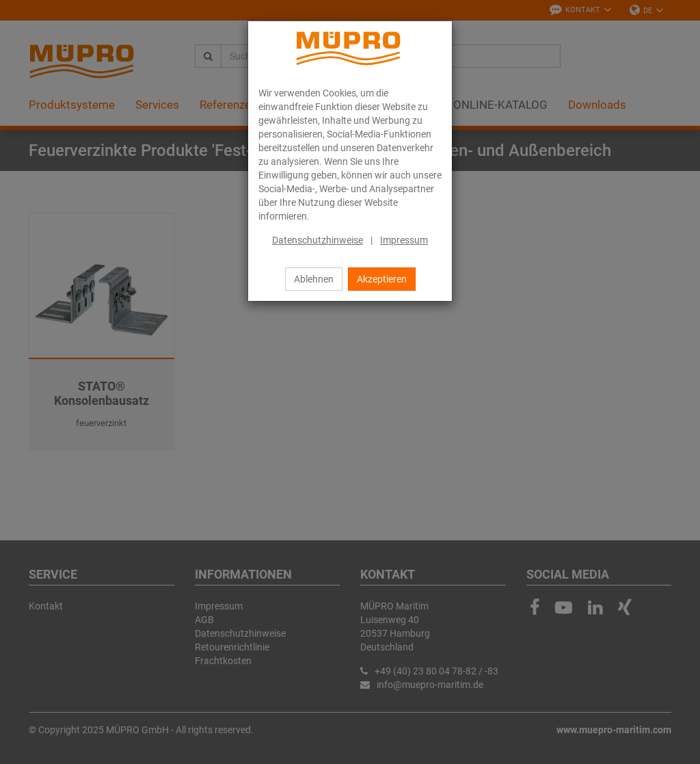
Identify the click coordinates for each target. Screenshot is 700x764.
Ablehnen (314, 279)
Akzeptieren (382, 279)
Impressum (404, 240)
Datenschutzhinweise (318, 240)
